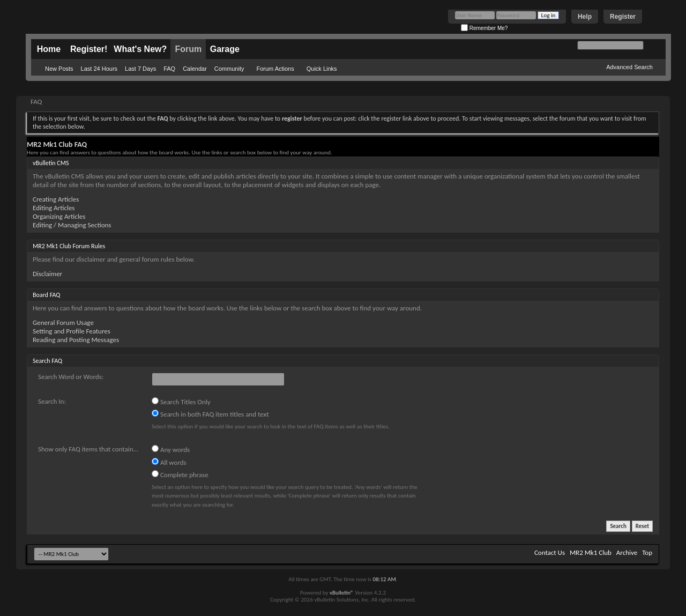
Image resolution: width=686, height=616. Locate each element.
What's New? (140, 49)
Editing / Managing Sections (72, 225)
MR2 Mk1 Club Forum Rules (69, 246)
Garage (225, 49)
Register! (89, 49)
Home (49, 49)
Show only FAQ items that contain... (88, 449)
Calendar (195, 69)
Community (229, 69)
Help (585, 17)
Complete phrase (180, 474)
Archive (627, 552)
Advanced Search (629, 67)
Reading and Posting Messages (76, 340)
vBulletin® (342, 593)
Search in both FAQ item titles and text (210, 414)
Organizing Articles (59, 216)
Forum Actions (275, 69)
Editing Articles (54, 208)
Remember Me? (484, 28)
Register (623, 17)
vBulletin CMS (51, 163)
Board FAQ (46, 295)
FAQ (169, 69)
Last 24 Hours (99, 69)
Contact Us (550, 552)
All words (169, 462)
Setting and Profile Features (72, 331)
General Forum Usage (63, 322)
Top (647, 552)
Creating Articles (56, 199)
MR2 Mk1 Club (591, 552)
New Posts (59, 69)
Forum (188, 49)
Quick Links (322, 69)
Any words (171, 449)
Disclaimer (47, 274)
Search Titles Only (181, 402)
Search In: (52, 401)
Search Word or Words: (71, 377)
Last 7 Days (140, 69)
